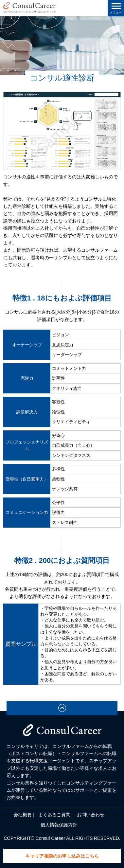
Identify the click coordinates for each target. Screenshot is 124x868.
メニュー (116, 12)
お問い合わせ (91, 815)
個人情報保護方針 (59, 825)
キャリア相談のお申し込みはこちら (62, 856)
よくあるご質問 (54, 815)
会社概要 (23, 815)
